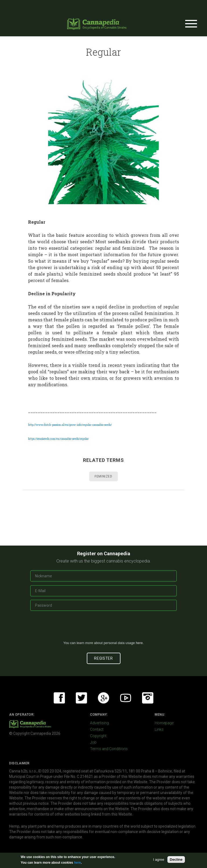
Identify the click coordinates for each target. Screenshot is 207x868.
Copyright (98, 736)
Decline (176, 860)
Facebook (59, 698)
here (139, 643)
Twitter (81, 698)
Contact (97, 729)
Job (93, 742)
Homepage (164, 723)
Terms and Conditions (109, 749)
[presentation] (103, 628)
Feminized (103, 476)
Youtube (126, 698)
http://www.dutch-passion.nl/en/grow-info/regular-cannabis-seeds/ (70, 425)
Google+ (103, 698)
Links (159, 729)
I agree (159, 860)
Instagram (148, 698)
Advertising (99, 723)
